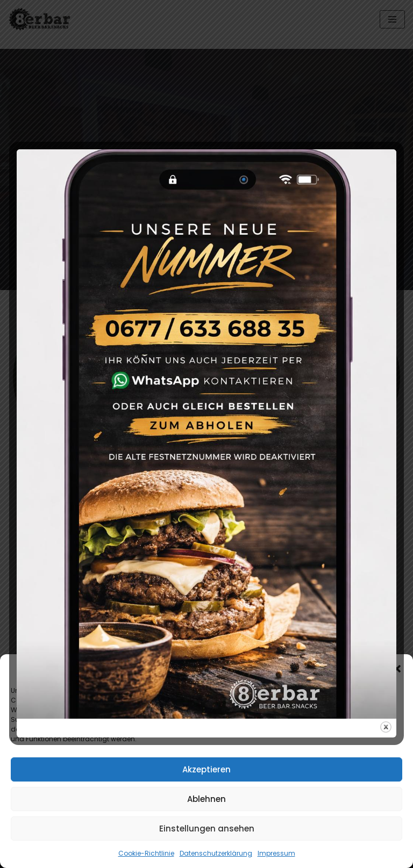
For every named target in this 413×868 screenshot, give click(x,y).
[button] (397, 669)
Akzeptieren (206, 769)
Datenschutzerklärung (216, 853)
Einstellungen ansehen (207, 829)
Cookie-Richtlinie (146, 853)
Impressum (276, 853)
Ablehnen (206, 799)
